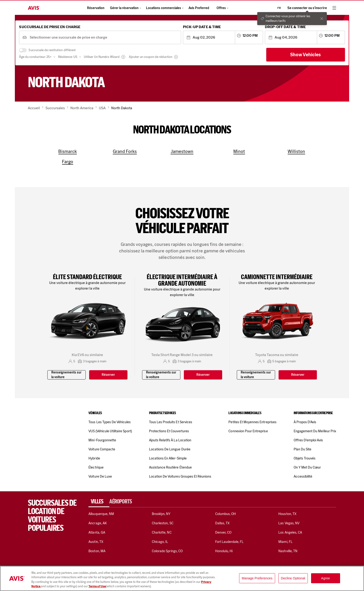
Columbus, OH (226, 514)
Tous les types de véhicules (110, 422)
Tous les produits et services (171, 422)
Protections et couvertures (169, 431)
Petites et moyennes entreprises (252, 422)
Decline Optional (293, 578)
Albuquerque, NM (101, 514)
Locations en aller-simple (168, 458)
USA (102, 108)
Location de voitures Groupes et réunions (180, 476)
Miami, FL (285, 542)
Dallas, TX (222, 523)
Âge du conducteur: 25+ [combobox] (50, 58)
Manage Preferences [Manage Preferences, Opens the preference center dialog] (257, 578)
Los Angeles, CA (290, 532)
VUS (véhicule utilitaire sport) (110, 431)
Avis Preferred (199, 8)
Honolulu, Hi (224, 551)
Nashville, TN (288, 551)
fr (279, 8)
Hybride (94, 458)
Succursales (55, 108)
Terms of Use (97, 586)
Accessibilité (303, 476)
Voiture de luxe (100, 476)
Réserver (108, 375)
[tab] (99, 502)
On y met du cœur (307, 467)
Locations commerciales (164, 8)
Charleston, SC (163, 523)
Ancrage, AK (98, 523)
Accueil (34, 108)
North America (82, 108)
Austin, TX (96, 542)
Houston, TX (287, 514)
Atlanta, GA (97, 532)
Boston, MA (97, 551)
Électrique (96, 467)
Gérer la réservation (125, 8)
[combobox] (111, 39)
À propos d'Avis (305, 422)
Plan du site (303, 449)
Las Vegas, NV (289, 523)
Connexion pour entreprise (248, 431)
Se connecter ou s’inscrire (307, 8)
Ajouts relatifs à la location (170, 440)
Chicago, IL (160, 542)
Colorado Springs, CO (167, 551)
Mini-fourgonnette (102, 440)
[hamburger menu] (334, 8)
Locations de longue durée (170, 449)
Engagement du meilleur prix (315, 431)
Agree (325, 578)
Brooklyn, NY (161, 514)
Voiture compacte (102, 449)
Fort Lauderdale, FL (229, 542)
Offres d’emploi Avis (308, 440)
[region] (182, 578)
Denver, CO (223, 532)
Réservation (96, 8)
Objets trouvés (305, 458)
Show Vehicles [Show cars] (291, 56)
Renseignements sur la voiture (66, 375)
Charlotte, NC (162, 532)
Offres (223, 8)
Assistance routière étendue (170, 467)
